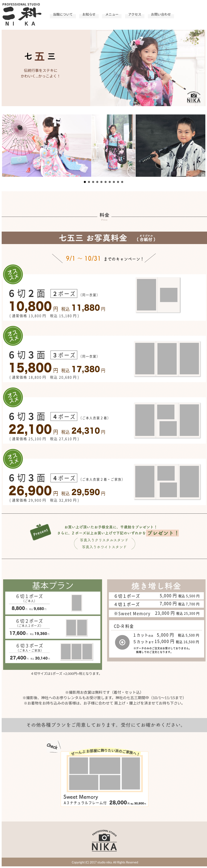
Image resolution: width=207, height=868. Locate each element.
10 (122, 182)
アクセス (135, 14)
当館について (63, 14)
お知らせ (89, 14)
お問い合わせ (161, 14)
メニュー (112, 14)
